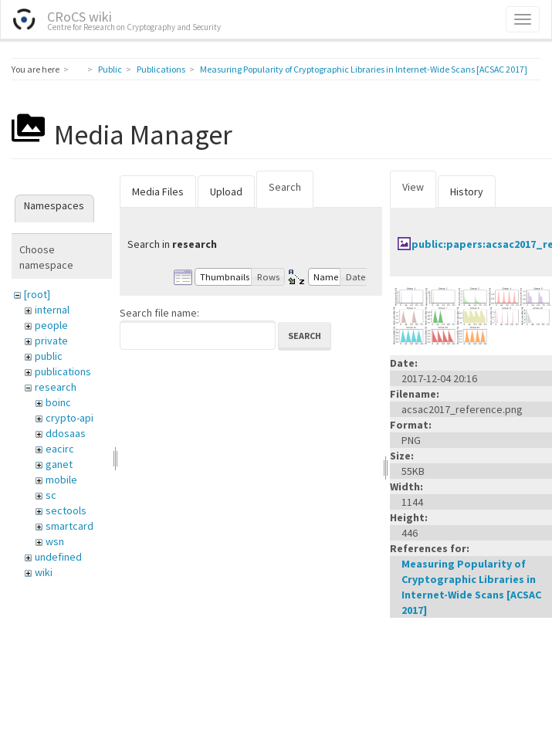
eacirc (60, 449)
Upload (226, 192)
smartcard (69, 526)
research (56, 387)
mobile (61, 480)
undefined (58, 557)
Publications (161, 69)
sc (51, 495)
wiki (44, 572)
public (49, 356)
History (467, 192)
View (413, 187)
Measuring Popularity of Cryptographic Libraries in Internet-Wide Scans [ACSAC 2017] (364, 69)
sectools (66, 510)
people (51, 325)
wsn (55, 541)
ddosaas (66, 433)
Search (285, 187)
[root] (37, 294)
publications (63, 371)
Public (110, 69)
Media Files (158, 192)
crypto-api (69, 418)
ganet (59, 464)
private (51, 341)
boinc (58, 402)
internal (52, 310)
